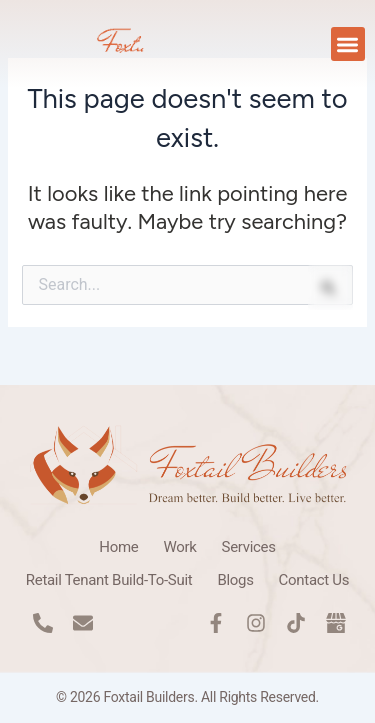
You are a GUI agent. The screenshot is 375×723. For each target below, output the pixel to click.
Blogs (235, 580)
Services (249, 547)
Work (179, 547)
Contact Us (314, 580)
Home (118, 547)
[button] (348, 44)
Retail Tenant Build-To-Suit (109, 580)
